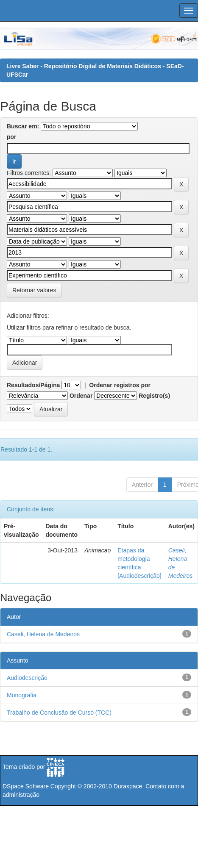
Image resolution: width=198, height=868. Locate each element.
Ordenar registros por (120, 385)
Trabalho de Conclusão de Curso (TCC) (59, 713)
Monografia (22, 695)
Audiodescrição (27, 678)
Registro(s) (154, 396)
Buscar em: (23, 126)
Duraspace (128, 786)
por (12, 137)
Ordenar (81, 396)
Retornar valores (34, 290)
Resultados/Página (33, 385)
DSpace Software (26, 786)
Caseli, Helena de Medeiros (43, 634)
